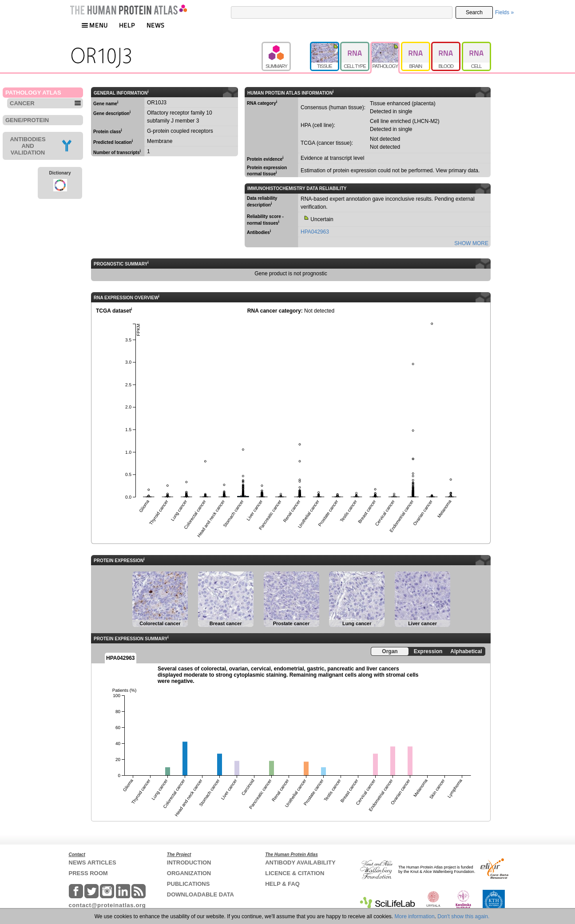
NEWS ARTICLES (93, 863)
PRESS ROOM (88, 873)
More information (415, 916)
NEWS (156, 25)
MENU (95, 25)
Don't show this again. (463, 916)
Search (474, 12)
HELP (127, 25)
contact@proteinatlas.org (107, 905)
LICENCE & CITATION (295, 873)
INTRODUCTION (189, 863)
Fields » (504, 12)
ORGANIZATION (189, 873)
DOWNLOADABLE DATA (200, 894)
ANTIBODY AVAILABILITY (300, 863)
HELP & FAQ (282, 884)
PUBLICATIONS (188, 884)
